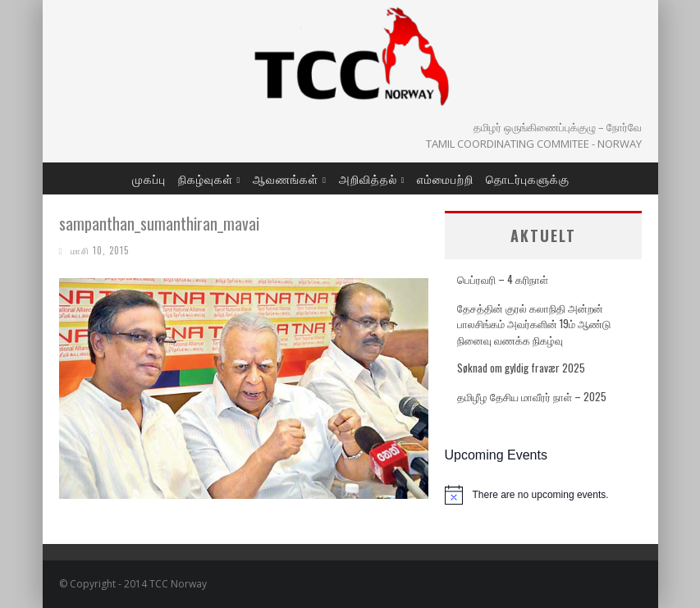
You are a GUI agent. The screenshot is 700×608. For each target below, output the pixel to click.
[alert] (543, 495)
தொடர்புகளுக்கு (528, 178)
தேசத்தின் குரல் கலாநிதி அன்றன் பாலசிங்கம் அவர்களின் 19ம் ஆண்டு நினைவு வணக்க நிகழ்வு (534, 324)
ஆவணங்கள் (286, 178)
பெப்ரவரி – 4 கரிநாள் (503, 279)
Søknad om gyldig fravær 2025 (521, 368)
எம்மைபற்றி (445, 178)
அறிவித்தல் (368, 178)
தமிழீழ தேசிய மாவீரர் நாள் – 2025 (532, 396)
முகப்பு (149, 178)
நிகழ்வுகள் (206, 178)
